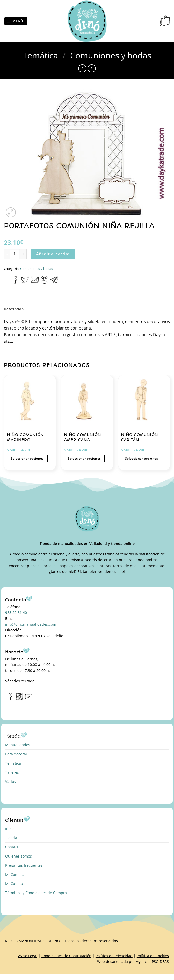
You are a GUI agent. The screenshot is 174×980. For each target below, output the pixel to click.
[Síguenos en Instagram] (19, 699)
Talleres (12, 772)
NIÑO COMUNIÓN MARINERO (25, 437)
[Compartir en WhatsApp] (7, 282)
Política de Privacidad (114, 956)
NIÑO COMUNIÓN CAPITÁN (139, 437)
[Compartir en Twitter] (25, 282)
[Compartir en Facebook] (15, 282)
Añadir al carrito (53, 254)
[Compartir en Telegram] (54, 282)
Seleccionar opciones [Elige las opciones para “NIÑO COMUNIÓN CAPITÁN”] (142, 459)
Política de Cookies (153, 956)
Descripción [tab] (14, 309)
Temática (40, 55)
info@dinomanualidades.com (31, 624)
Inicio (10, 829)
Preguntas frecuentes (24, 865)
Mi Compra (15, 875)
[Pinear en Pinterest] (45, 282)
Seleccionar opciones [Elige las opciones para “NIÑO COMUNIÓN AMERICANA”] (84, 459)
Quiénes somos (19, 856)
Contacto (13, 847)
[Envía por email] (35, 282)
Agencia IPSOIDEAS (152, 961)
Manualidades (18, 745)
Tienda (11, 838)
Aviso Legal (28, 956)
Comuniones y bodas (111, 55)
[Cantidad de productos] (15, 254)
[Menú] (16, 21)
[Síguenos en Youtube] (29, 699)
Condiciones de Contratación (66, 956)
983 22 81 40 (16, 613)
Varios (10, 782)
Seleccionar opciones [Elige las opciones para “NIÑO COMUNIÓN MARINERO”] (27, 459)
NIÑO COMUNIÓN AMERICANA (82, 437)
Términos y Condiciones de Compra (36, 893)
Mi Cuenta (14, 884)
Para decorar (16, 754)
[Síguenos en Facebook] (10, 699)
